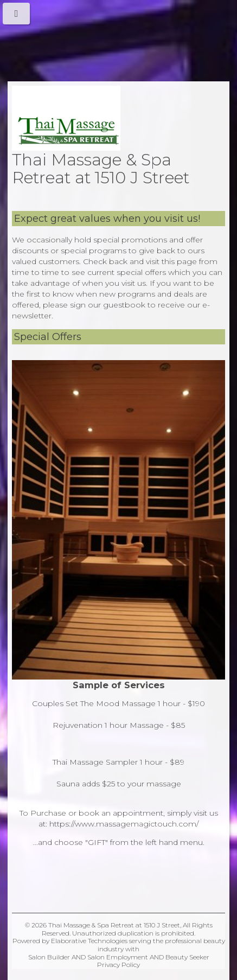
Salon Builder (49, 957)
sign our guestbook (108, 305)
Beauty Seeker (187, 957)
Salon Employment (118, 957)
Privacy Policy (118, 965)
